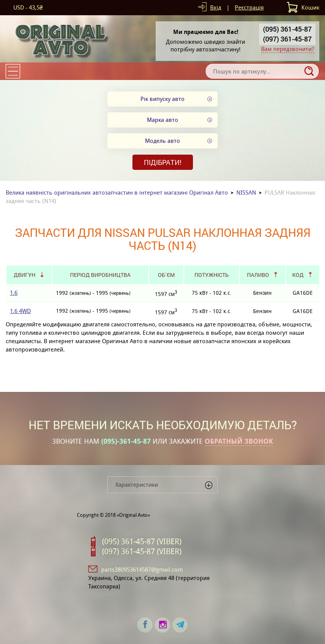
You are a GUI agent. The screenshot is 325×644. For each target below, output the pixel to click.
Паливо (258, 275)
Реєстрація (249, 7)
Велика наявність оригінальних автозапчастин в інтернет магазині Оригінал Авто (117, 193)
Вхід (216, 7)
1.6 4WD (20, 311)
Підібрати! (163, 162)
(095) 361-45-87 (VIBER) (142, 542)
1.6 (14, 293)
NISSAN (246, 193)
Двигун (25, 275)
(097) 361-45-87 (287, 39)
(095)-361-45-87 (126, 441)
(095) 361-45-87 (287, 29)
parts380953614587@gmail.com (142, 570)
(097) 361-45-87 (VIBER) (142, 551)
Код (298, 275)
